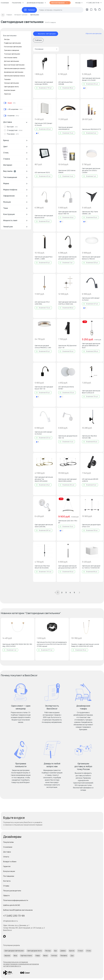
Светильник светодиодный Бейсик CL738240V (91, 258)
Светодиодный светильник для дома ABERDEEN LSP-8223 (91, 346)
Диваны (63, 951)
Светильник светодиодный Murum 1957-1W (44, 388)
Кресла (72, 951)
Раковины (64, 956)
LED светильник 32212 (42, 172)
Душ (72, 956)
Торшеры (7, 79)
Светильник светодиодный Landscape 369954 (44, 83)
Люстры (7, 39)
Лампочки (7, 94)
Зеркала (7, 956)
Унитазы (54, 956)
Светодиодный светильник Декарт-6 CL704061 (91, 79)
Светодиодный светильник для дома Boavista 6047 (67, 258)
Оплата (6, 857)
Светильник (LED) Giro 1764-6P (68, 522)
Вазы (15, 956)
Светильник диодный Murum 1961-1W (68, 437)
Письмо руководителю (12, 891)
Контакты (7, 881)
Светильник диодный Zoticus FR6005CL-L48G (43, 347)
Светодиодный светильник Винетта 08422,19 (91, 392)
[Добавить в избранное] (53, 57)
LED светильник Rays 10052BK (65, 83)
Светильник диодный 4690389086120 (65, 128)
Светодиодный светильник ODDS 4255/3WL (44, 526)
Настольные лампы (11, 58)
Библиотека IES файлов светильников (18, 910)
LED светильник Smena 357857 (66, 388)
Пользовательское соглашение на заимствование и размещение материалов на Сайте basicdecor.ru (21, 964)
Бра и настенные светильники (14, 65)
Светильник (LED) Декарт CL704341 (91, 299)
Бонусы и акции (9, 871)
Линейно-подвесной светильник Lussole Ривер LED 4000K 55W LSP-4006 (85, 645)
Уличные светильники (11, 83)
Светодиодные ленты (11, 87)
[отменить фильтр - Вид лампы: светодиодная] (36, 34)
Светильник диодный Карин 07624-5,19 (91, 526)
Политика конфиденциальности (16, 900)
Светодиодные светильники (14, 951)
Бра (56, 951)
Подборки (38, 40)
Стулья (80, 951)
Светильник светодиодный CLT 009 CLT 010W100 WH (91, 567)
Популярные (46, 49)
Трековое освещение (12, 50)
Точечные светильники (12, 54)
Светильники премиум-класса (14, 76)
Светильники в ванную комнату (15, 68)
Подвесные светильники (12, 43)
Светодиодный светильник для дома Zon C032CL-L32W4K (91, 170)
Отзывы (6, 886)
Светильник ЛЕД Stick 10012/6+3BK (89, 437)
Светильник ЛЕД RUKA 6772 (91, 129)
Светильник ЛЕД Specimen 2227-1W (67, 347)
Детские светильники (11, 61)
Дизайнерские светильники (14, 72)
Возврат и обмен (10, 862)
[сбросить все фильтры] (92, 34)
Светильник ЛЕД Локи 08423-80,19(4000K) (42, 567)
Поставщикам (9, 876)
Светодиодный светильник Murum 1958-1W (67, 213)
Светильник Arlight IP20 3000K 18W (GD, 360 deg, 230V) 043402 (17, 645)
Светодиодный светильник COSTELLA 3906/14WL (67, 303)
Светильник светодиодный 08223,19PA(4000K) (67, 480)
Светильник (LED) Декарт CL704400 (43, 124)
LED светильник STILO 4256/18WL (42, 303)
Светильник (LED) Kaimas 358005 (67, 171)
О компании (8, 847)
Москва (79, 3)
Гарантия (7, 866)
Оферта (6, 895)
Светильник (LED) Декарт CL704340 (43, 433)
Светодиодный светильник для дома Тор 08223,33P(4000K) (44, 479)
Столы (89, 951)
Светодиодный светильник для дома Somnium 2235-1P (67, 567)
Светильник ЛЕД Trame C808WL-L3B (90, 213)
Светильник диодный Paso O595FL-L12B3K (44, 258)
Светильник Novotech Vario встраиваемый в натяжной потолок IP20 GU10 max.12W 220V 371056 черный (52, 644)
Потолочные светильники (13, 47)
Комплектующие (10, 90)
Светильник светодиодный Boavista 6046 (44, 217)
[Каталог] (29, 10)
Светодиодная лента (34, 951)
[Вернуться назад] (3, 15)
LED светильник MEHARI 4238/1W (90, 480)
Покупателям (8, 842)
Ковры (38, 956)
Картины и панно (26, 956)
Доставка (7, 852)
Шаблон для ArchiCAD (12, 905)
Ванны (45, 956)
